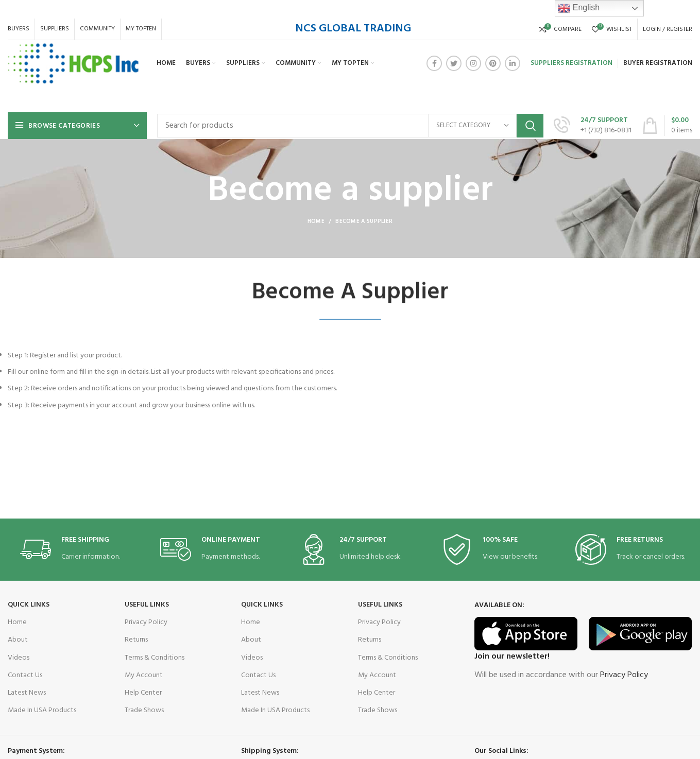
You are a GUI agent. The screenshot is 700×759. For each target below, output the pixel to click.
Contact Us (25, 675)
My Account (144, 675)
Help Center (143, 693)
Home (316, 221)
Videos (19, 658)
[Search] (350, 126)
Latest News (27, 693)
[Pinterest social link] (493, 63)
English (579, 8)
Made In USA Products (42, 710)
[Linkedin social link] (513, 63)
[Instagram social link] (473, 63)
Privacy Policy (146, 622)
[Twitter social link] (454, 63)
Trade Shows (144, 710)
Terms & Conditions (155, 658)
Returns (136, 640)
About (18, 640)
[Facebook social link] (434, 63)
